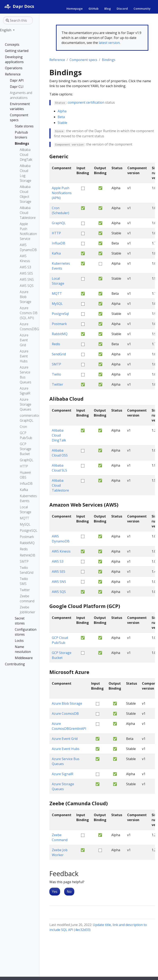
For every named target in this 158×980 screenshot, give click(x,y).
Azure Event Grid (65, 739)
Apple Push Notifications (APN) (62, 193)
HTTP (56, 233)
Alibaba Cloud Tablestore (60, 485)
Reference (57, 60)
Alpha (62, 111)
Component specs (83, 60)
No (69, 892)
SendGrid (59, 354)
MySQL (57, 304)
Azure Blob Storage (67, 703)
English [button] (6, 30)
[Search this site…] (18, 20)
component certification (86, 102)
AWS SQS (59, 592)
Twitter (58, 384)
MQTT (57, 293)
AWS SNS (59, 582)
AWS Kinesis (61, 551)
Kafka (56, 253)
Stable (62, 123)
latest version (109, 43)
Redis (56, 344)
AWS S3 (58, 561)
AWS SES (59, 572)
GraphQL (59, 223)
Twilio (56, 374)
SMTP (56, 364)
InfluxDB (59, 243)
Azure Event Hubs (66, 749)
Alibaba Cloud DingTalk (59, 435)
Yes (55, 892)
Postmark (59, 324)
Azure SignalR (63, 774)
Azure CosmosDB (65, 714)
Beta (61, 117)
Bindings (109, 60)
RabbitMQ (60, 334)
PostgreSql (60, 314)
